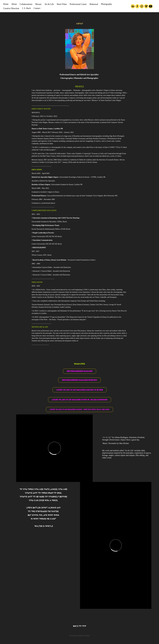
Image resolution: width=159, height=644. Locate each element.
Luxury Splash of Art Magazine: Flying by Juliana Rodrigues (80, 400)
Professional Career (78, 4)
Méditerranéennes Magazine (80, 371)
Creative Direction (11, 8)
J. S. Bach (26, 8)
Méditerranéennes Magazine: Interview (79, 380)
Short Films (62, 4)
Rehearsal (94, 4)
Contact (37, 8)
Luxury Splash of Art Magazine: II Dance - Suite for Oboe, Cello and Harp (79, 409)
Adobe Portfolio (84, 636)
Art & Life (49, 4)
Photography (106, 4)
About (14, 4)
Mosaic (38, 4)
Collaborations (26, 4)
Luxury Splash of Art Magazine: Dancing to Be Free (80, 390)
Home (6, 4)
